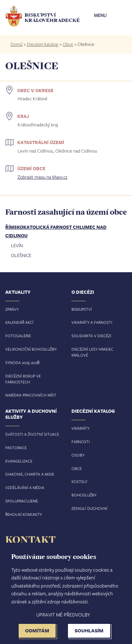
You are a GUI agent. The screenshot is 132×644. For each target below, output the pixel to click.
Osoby (78, 455)
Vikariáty (80, 428)
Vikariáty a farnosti (92, 322)
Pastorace (16, 448)
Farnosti (81, 442)
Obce (68, 44)
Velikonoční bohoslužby (31, 349)
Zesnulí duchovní (89, 508)
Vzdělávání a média (25, 487)
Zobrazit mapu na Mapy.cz (42, 177)
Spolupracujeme (22, 501)
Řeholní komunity (24, 514)
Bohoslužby (84, 495)
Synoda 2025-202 (21, 362)
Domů (17, 44)
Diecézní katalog (43, 44)
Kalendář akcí (19, 322)
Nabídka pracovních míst (31, 395)
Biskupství (82, 309)
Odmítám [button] (37, 630)
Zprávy (12, 309)
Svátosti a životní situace (32, 434)
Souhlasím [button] (89, 630)
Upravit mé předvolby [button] (63, 615)
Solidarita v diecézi (91, 336)
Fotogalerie (18, 336)
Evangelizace (19, 461)
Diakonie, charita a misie (30, 474)
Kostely (79, 481)
